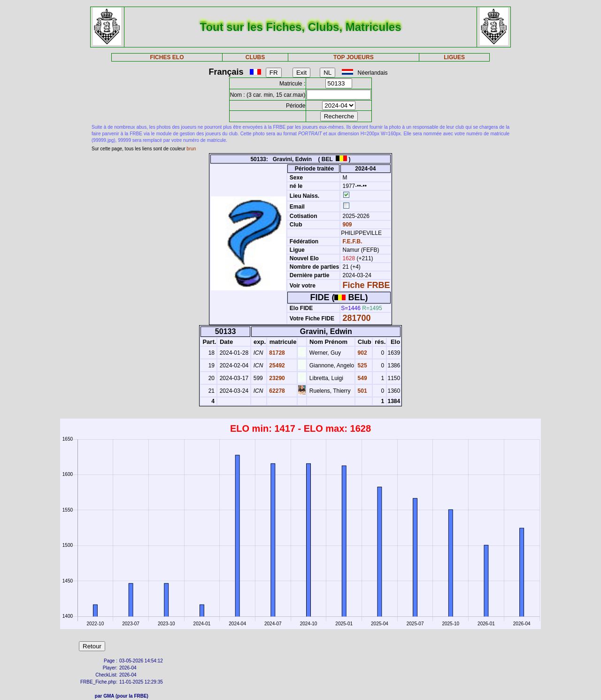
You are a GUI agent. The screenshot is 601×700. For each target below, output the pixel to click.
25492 (276, 366)
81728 (276, 353)
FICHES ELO (167, 57)
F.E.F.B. (353, 241)
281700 (357, 318)
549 (361, 378)
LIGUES (454, 57)
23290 (276, 378)
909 (346, 225)
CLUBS (255, 57)
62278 (276, 391)
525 (361, 366)
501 (361, 391)
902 (361, 353)
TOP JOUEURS (354, 57)
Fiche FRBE (366, 285)
